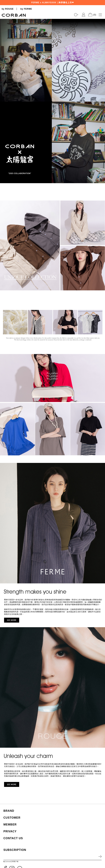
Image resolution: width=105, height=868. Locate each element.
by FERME (26, 9)
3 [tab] (101, 178)
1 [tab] (101, 171)
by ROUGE (8, 9)
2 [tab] (101, 175)
